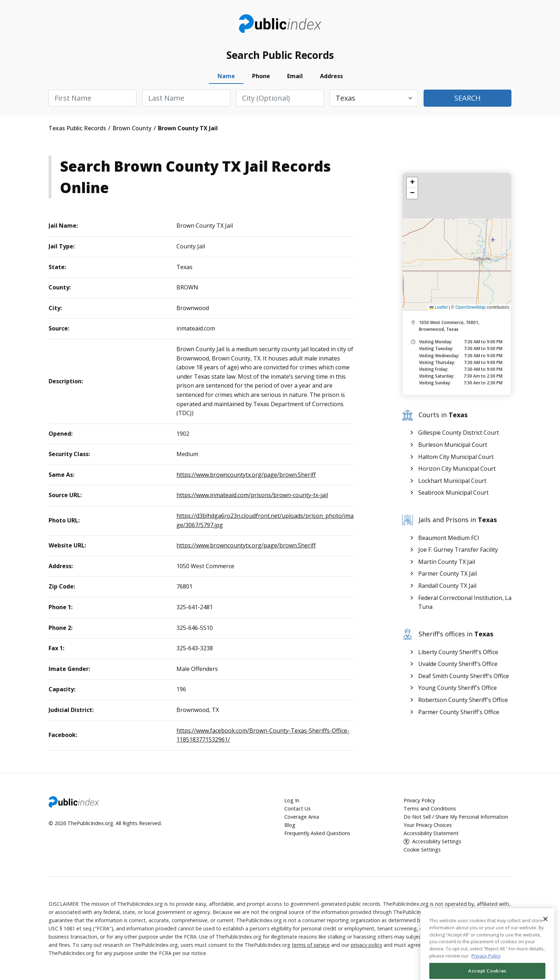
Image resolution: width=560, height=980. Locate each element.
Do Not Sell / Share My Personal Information (456, 817)
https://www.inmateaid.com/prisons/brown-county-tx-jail (252, 495)
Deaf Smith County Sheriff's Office (464, 676)
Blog (290, 825)
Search (467, 98)
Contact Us (297, 809)
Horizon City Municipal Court (457, 469)
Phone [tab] (261, 76)
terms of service (311, 945)
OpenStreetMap (471, 307)
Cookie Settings (422, 850)
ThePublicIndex (280, 24)
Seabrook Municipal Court (453, 492)
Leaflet (438, 307)
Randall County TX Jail (447, 586)
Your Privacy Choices (428, 825)
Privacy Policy (419, 800)
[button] (412, 183)
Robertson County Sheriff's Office (463, 700)
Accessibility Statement (431, 833)
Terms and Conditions (430, 809)
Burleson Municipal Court (453, 445)
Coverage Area (302, 817)
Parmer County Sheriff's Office (459, 712)
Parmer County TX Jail (447, 574)
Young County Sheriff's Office (457, 688)
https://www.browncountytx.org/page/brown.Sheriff (246, 475)
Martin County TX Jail (447, 562)
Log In (292, 800)
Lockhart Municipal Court (452, 481)
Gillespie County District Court (459, 433)
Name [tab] (226, 76)
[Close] (545, 948)
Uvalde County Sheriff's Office (458, 664)
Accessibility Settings (437, 841)
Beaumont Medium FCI (449, 538)
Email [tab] (295, 76)
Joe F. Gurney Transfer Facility (458, 550)
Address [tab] (331, 76)
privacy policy (366, 945)
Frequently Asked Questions (317, 833)
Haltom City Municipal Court (456, 457)
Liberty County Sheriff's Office (458, 652)
